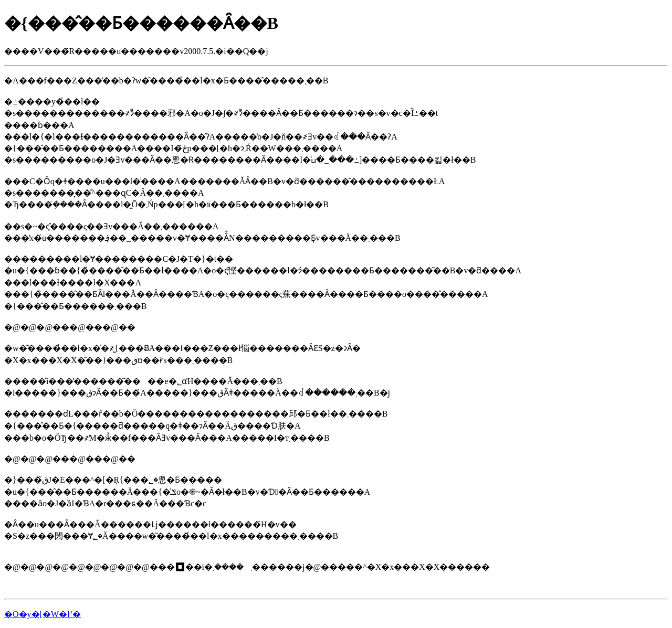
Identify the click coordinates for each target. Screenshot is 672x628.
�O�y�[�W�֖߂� (43, 614)
